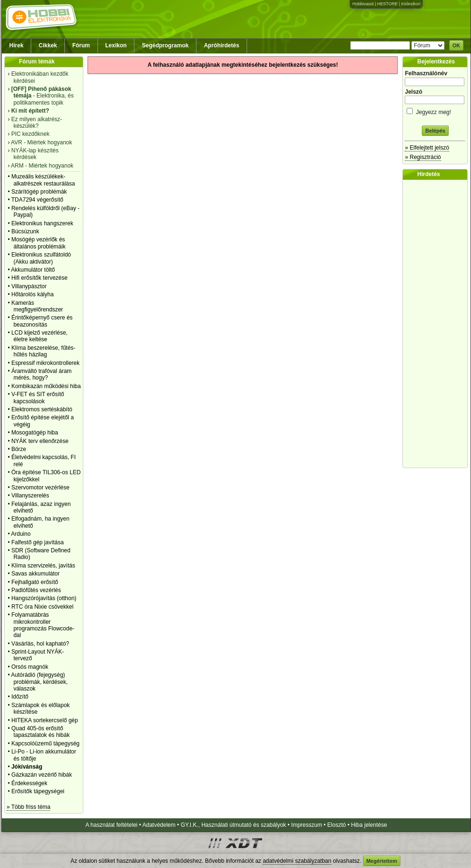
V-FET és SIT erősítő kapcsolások (38, 398)
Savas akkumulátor (36, 574)
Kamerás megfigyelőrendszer (37, 306)
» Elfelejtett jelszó (427, 148)
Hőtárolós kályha (32, 294)
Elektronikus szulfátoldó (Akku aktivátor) (41, 258)
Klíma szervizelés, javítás (43, 566)
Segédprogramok (165, 45)
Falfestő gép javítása (38, 542)
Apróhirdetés (222, 45)
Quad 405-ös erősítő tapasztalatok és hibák (40, 732)
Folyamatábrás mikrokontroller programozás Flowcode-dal (43, 625)
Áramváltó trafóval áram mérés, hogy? (41, 374)
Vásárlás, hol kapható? (40, 644)
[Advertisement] (437, 324)
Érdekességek (29, 783)
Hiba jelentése (369, 825)
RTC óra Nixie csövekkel (42, 607)
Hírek (17, 45)
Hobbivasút (363, 4)
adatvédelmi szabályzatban (297, 861)
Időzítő (20, 697)
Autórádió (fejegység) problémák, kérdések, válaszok (39, 682)
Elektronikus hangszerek (42, 223)
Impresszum (307, 825)
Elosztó (336, 825)
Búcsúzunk (25, 231)
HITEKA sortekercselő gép (45, 720)
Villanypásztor (29, 286)
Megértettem (382, 861)
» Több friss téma (28, 807)
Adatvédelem (159, 825)
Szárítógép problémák (39, 192)
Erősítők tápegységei (38, 791)
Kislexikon (411, 4)
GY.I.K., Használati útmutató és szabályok (234, 825)
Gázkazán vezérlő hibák (42, 775)
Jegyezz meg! (435, 111)
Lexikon (116, 45)
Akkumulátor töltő (33, 270)
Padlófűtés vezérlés (36, 590)
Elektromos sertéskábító (42, 409)
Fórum (81, 45)
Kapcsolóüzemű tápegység (45, 744)
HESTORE (387, 4)
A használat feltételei (111, 825)
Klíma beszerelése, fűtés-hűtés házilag (43, 351)
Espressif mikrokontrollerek (45, 363)
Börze (19, 449)
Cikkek (48, 45)
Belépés (435, 131)
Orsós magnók (30, 667)
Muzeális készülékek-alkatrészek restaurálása (43, 180)
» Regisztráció (423, 157)
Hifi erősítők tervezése (40, 278)
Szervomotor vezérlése (40, 487)
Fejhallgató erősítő (35, 582)
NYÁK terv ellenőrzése (40, 441)
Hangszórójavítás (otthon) (44, 598)
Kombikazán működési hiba (46, 386)
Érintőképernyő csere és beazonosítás (42, 321)
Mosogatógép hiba (35, 433)
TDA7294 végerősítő (37, 200)
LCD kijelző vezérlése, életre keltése (40, 336)
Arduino (21, 534)
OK (457, 45)
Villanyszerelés (30, 496)
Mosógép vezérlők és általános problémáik (39, 243)
